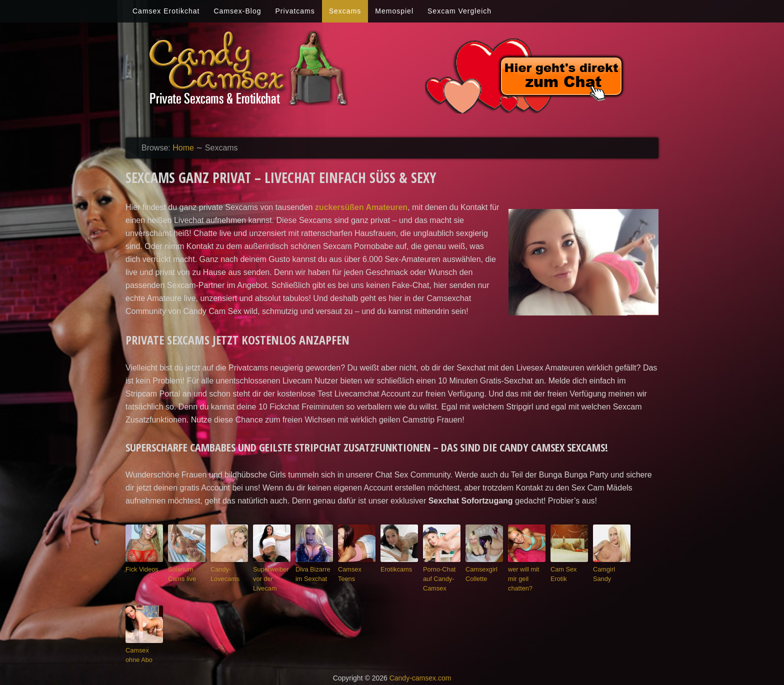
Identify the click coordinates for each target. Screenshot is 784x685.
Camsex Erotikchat (166, 11)
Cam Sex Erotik (562, 573)
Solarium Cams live (180, 573)
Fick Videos (140, 568)
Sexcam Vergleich (459, 11)
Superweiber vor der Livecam (268, 577)
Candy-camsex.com (420, 671)
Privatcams (295, 11)
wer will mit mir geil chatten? (526, 573)
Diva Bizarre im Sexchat (314, 573)
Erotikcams (394, 568)
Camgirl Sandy (611, 568)
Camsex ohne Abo (142, 650)
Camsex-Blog (237, 11)
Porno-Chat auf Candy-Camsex (442, 577)
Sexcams (345, 11)
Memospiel (394, 11)
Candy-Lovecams (223, 573)
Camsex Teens (356, 568)
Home (183, 148)
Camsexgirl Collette (479, 573)
